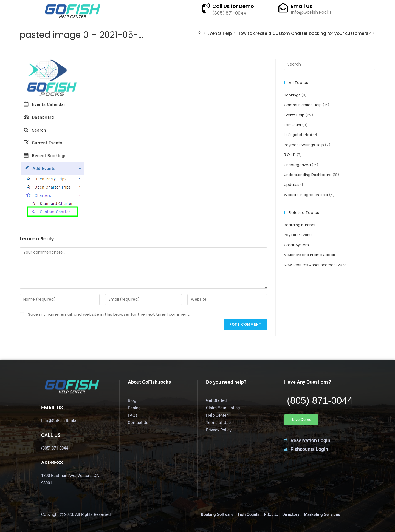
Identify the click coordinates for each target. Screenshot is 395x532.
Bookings (292, 95)
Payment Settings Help (304, 145)
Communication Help (303, 105)
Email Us (301, 6)
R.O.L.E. (290, 155)
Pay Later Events (298, 235)
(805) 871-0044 (320, 400)
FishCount (293, 125)
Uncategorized (297, 165)
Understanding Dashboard (308, 175)
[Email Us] (283, 8)
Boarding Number (300, 225)
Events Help (294, 115)
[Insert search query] (330, 64)
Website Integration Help (306, 195)
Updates (292, 185)
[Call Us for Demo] (206, 8)
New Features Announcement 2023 (315, 265)
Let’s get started (298, 135)
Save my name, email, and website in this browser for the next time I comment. (109, 314)
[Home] (200, 33)
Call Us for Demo (233, 6)
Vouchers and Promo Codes (309, 255)
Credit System (296, 245)
